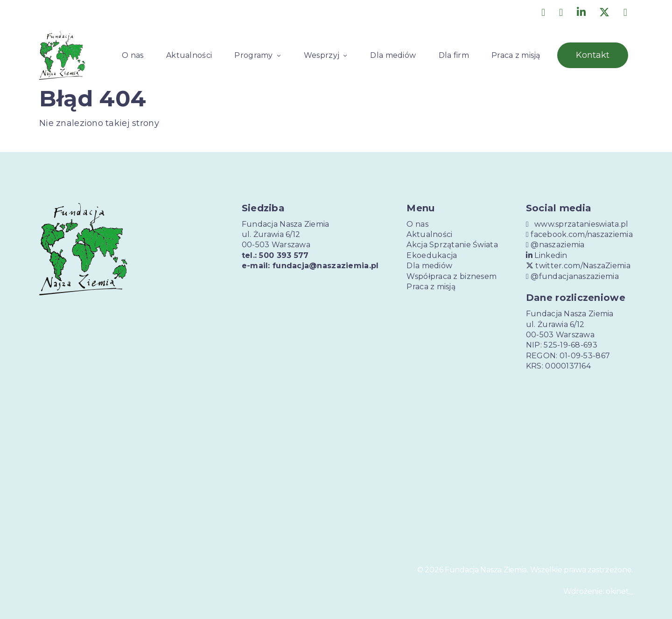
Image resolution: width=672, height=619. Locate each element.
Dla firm (454, 55)
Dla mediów (393, 55)
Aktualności (189, 55)
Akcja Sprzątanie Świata (452, 245)
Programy (253, 55)
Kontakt (593, 55)
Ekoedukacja (432, 255)
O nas (133, 55)
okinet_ (619, 591)
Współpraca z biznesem (451, 276)
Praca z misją (516, 55)
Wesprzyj (322, 55)
